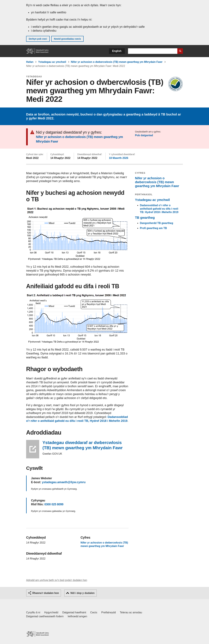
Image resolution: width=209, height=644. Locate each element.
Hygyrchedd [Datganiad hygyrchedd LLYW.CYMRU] (51, 612)
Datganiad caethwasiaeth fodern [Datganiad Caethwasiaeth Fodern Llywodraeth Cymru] (45, 616)
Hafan (30, 62)
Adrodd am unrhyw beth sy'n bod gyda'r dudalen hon (57, 580)
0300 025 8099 (54, 504)
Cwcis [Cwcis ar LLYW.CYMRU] (94, 612)
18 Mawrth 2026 (119, 158)
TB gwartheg (145, 218)
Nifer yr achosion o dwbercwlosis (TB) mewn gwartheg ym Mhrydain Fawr (117, 62)
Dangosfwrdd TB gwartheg (157, 223)
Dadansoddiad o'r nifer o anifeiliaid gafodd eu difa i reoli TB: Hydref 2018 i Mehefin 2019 (159, 209)
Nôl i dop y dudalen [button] (82, 593)
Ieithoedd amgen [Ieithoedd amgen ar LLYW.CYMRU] (77, 616)
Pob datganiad (144, 135)
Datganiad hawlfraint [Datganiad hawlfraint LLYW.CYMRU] (74, 612)
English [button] (117, 51)
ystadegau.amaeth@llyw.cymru (64, 482)
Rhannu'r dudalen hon (46, 593)
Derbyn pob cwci (38, 39)
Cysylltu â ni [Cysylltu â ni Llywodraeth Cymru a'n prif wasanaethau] (33, 612)
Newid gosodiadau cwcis (67, 39)
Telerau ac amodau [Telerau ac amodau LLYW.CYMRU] (131, 612)
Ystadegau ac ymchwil (52, 62)
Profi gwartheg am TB (153, 228)
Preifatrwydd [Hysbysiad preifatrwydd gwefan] (109, 612)
